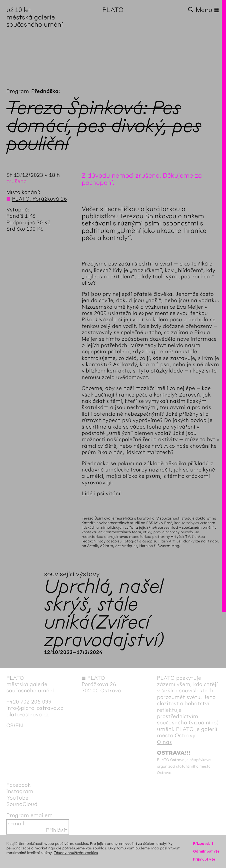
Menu (208, 10)
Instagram (20, 791)
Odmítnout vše (206, 851)
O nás (165, 742)
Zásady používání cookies (76, 853)
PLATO (113, 10)
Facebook (19, 785)
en (19, 726)
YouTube (17, 798)
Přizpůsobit (203, 844)
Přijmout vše (204, 859)
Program (18, 91)
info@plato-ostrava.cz (35, 708)
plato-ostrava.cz (28, 715)
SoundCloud (22, 804)
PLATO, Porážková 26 (39, 199)
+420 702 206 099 (29, 702)
